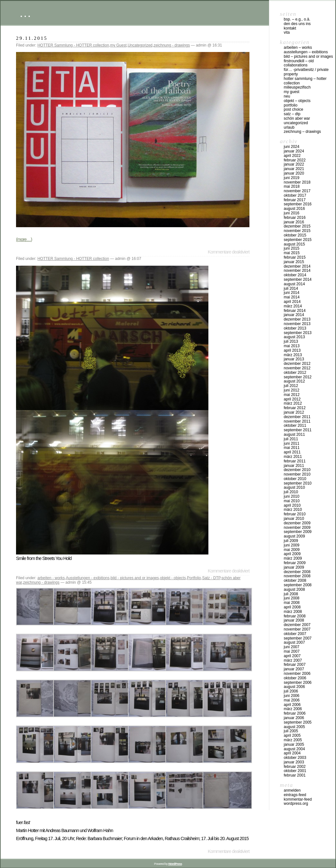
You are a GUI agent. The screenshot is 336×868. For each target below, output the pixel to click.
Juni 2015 (292, 248)
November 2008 (297, 576)
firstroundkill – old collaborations (299, 63)
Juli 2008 (291, 594)
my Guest (118, 45)
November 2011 (297, 421)
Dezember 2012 (297, 364)
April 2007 (292, 656)
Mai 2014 (292, 297)
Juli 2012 (291, 386)
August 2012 (294, 381)
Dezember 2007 (297, 625)
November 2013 (297, 324)
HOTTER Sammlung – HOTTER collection (305, 81)
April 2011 (292, 452)
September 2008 (298, 585)
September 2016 (298, 204)
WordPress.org (296, 804)
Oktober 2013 (295, 328)
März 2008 (293, 612)
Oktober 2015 (295, 235)
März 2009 (293, 558)
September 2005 (298, 722)
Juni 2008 (292, 598)
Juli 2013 (291, 341)
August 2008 (294, 589)
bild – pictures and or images (308, 56)
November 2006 (297, 674)
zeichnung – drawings (302, 132)
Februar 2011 (295, 461)
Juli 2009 (291, 541)
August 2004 (294, 749)
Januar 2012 (294, 412)
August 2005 (294, 727)
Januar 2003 (294, 762)
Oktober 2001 (295, 771)
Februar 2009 (295, 563)
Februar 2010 (295, 514)
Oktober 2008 (295, 580)
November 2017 (297, 191)
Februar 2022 (295, 160)
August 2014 (294, 284)
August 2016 (294, 209)
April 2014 (292, 302)
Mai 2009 (292, 550)
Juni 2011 (292, 443)
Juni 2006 (292, 696)
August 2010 (294, 487)
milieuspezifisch (297, 87)
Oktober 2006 (295, 678)
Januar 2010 (294, 519)
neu (287, 96)
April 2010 (292, 505)
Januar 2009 (294, 567)
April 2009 (292, 554)
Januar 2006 (294, 718)
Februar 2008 (295, 616)
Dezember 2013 (297, 319)
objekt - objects (173, 578)
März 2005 (293, 740)
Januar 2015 (294, 262)
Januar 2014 (294, 315)
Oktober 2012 (295, 373)
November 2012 (297, 368)
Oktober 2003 (295, 758)
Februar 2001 (295, 775)
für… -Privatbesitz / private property (306, 72)
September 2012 (298, 377)
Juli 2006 (291, 691)
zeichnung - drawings (172, 45)
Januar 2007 (294, 669)
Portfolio (194, 578)
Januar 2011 (294, 466)
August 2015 (294, 244)
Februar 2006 (295, 713)
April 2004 (292, 753)
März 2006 (293, 709)
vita (287, 32)
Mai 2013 (292, 346)
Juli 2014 (291, 288)
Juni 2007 (292, 647)
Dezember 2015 (297, 226)
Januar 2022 (294, 164)
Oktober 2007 (295, 634)
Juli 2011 (291, 439)
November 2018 (297, 182)
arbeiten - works (51, 578)
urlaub (289, 127)
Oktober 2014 (295, 275)
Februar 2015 (295, 257)
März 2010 (293, 510)
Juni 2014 (292, 293)
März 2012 (293, 403)
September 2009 (298, 532)
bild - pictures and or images (135, 578)
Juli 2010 (291, 492)
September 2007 (298, 638)
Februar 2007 (295, 665)
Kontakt (290, 28)
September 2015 (298, 240)
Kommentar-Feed (298, 799)
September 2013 (298, 333)
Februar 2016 (295, 218)
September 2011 (298, 430)
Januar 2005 (294, 744)
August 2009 (294, 536)
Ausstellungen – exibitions (306, 52)
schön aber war (297, 118)
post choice (294, 109)
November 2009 (297, 528)
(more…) (24, 239)
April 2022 (292, 156)
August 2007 (294, 642)
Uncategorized (140, 45)
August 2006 (294, 687)
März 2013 (293, 355)
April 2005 (292, 735)
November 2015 (297, 231)
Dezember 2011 (297, 417)
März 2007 (293, 660)
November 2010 (297, 474)
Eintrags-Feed (295, 795)
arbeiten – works (298, 47)
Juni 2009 (292, 545)
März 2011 (293, 457)
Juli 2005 (291, 731)
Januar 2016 (294, 222)
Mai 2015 (292, 253)
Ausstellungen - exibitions (88, 578)
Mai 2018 (292, 186)
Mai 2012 (292, 395)
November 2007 (297, 629)
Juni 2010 (292, 496)
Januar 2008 (294, 620)
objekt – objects (297, 101)
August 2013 (294, 337)
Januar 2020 (294, 173)
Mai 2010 (292, 501)
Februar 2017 (295, 200)
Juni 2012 (292, 390)
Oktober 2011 (295, 425)
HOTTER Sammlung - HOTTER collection (73, 45)
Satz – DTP (292, 114)
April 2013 (292, 350)
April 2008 (292, 607)
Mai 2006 (292, 700)
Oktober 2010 (295, 479)
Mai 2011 (292, 448)
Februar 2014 (295, 311)
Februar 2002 (295, 767)
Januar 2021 (294, 169)
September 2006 (298, 683)
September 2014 (298, 279)
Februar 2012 (295, 408)
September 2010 (298, 483)
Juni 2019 (292, 178)
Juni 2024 (292, 147)
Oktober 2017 (295, 195)
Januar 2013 (294, 359)
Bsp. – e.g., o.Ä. (297, 19)
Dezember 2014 (297, 266)
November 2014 (297, 271)
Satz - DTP (211, 578)
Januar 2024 (294, 151)
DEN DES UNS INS (297, 24)
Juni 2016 (292, 213)
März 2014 (293, 306)
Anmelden (292, 790)
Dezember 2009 (297, 523)
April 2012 (292, 399)
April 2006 (292, 705)
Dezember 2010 (297, 470)
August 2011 (294, 434)
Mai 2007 (292, 651)
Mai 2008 (292, 603)
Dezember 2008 (297, 572)
